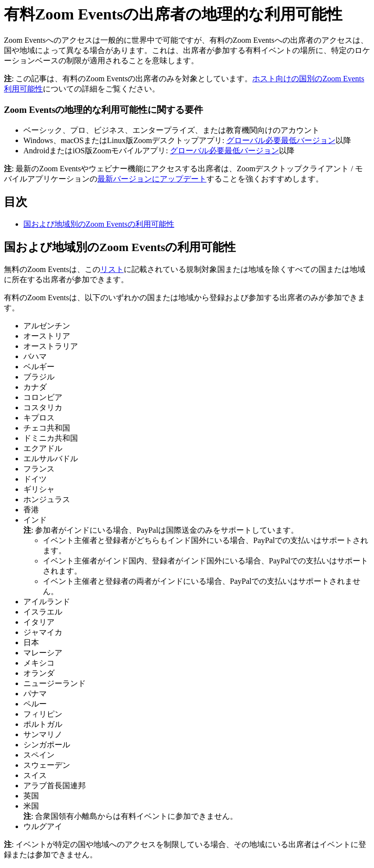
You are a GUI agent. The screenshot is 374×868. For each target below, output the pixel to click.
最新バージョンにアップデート (152, 179)
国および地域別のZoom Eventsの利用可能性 (99, 224)
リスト (112, 269)
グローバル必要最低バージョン (281, 140)
